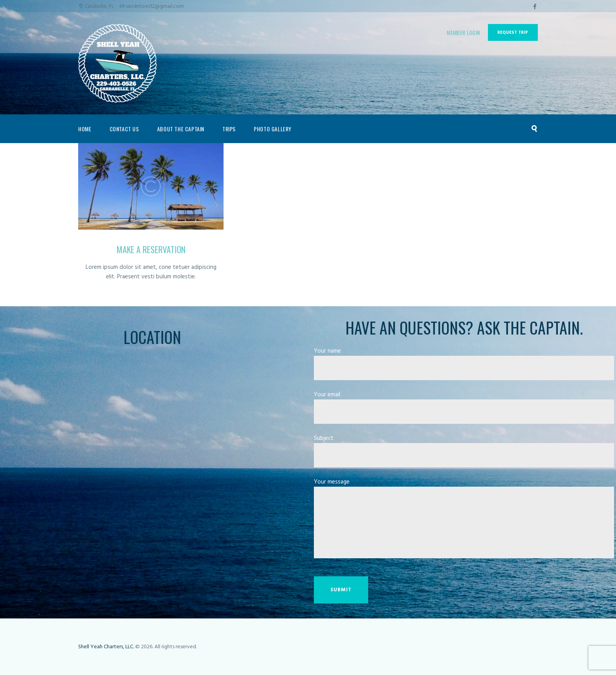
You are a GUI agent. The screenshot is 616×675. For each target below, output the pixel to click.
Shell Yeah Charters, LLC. (106, 647)
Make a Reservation (151, 249)
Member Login (463, 32)
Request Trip (513, 33)
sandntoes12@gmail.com (155, 6)
